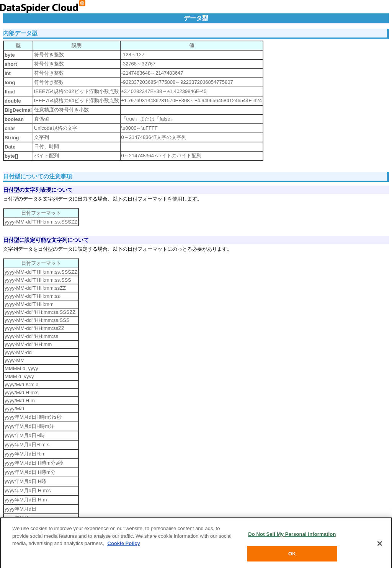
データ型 (196, 18)
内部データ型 (20, 33)
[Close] (380, 545)
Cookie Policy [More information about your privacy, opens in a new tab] (124, 546)
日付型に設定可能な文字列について (46, 240)
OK (292, 556)
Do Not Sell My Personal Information (292, 536)
